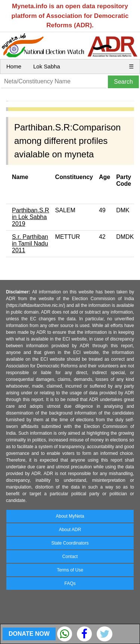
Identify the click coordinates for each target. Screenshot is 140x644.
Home (14, 66)
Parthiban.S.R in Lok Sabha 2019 (31, 217)
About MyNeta (70, 516)
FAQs (70, 583)
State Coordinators (70, 543)
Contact (70, 557)
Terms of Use (70, 570)
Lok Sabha (47, 66)
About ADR (70, 530)
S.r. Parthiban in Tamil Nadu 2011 (30, 244)
